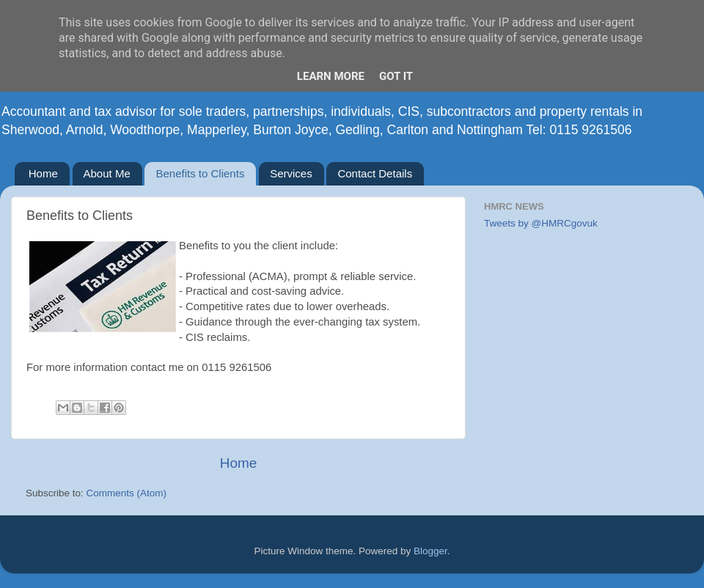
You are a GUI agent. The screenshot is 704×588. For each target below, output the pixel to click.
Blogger (430, 551)
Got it (396, 76)
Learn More (331, 76)
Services (291, 173)
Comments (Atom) (127, 493)
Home (43, 173)
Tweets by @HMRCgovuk (541, 223)
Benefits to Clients (200, 173)
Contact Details (375, 173)
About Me (107, 173)
